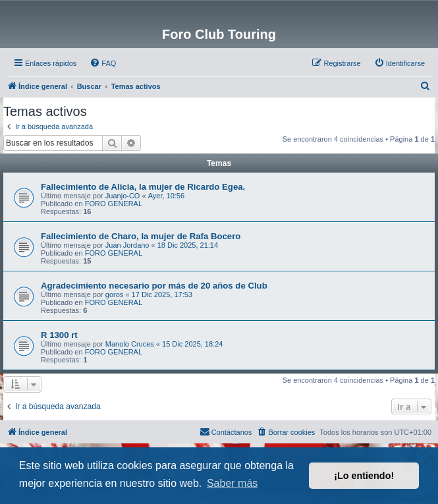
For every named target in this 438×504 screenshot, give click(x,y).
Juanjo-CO (123, 196)
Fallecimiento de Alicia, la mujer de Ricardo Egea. (143, 187)
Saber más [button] (232, 483)
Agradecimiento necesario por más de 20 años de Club (154, 286)
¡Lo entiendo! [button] (364, 476)
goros (115, 294)
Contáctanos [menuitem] (226, 432)
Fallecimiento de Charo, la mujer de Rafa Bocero (141, 236)
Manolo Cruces (130, 344)
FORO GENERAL (114, 204)
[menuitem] (103, 63)
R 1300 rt (59, 335)
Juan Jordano (127, 245)
